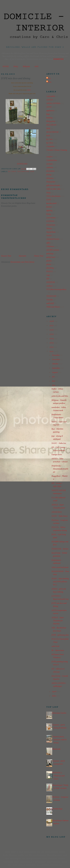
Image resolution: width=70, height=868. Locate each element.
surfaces (49, 286)
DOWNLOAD (22, 164)
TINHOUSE (51, 296)
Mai (54, 385)
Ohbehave (50, 246)
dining (49, 175)
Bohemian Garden (59, 713)
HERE (29, 90)
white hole (55, 646)
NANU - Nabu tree (59, 443)
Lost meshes (51, 218)
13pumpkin (51, 96)
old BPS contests (53, 250)
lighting (49, 211)
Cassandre (50, 147)
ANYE (49, 107)
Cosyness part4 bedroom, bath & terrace (59, 740)
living (49, 214)
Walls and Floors (53, 307)
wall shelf (50, 303)
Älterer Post (39, 256)
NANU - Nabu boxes (59, 516)
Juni (54, 381)
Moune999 (51, 225)
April (54, 692)
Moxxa (49, 229)
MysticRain (51, 232)
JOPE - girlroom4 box (60, 635)
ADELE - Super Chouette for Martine (58, 621)
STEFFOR (51, 282)
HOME (6, 67)
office (48, 243)
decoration (23, 172)
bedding (49, 118)
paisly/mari (51, 257)
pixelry (49, 261)
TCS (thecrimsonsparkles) (56, 290)
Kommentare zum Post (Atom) (22, 262)
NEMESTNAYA (53, 239)
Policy (16, 67)
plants (49, 264)
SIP (48, 279)
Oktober (55, 364)
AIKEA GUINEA (53, 103)
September (56, 368)
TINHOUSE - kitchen (60, 549)
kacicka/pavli (51, 203)
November (56, 360)
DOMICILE (58, 59)
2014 (52, 339)
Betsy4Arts (51, 121)
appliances (50, 111)
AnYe (36, 67)
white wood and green (60, 567)
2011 (52, 351)
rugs (48, 275)
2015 (52, 334)
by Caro (49, 139)
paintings (50, 254)
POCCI (49, 272)
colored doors (57, 512)
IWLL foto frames (53, 196)
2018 (52, 321)
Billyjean (26, 67)
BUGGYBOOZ (52, 132)
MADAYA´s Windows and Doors (58, 776)
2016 (52, 330)
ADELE (50, 100)
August (55, 372)
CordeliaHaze (52, 160)
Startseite (22, 256)
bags (48, 114)
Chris (49, 82)
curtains (50, 164)
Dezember (56, 355)
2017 (52, 326)
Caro (49, 79)
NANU (49, 236)
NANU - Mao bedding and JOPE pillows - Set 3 (60, 582)
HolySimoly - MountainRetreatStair (60, 469)
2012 (52, 347)
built (48, 136)
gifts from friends (53, 185)
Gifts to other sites (53, 189)
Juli (54, 377)
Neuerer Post (6, 256)
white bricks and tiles (60, 396)
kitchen (49, 207)
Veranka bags (57, 809)
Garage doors (57, 455)
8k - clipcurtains (58, 650)
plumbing (50, 268)
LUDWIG (50, 221)
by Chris (12, 172)
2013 (52, 343)
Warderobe (56, 749)
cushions (50, 168)
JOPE (32, 172)
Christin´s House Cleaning (57, 150)
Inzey (48, 193)
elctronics (50, 178)
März (54, 696)
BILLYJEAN (51, 125)
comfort (49, 157)
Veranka (50, 300)
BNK (48, 129)
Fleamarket (51, 182)
